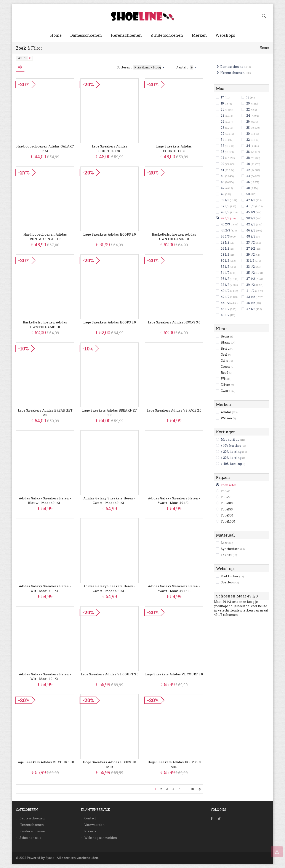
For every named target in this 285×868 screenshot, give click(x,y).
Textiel (229, 555)
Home (56, 35)
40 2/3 (225, 224)
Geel (226, 354)
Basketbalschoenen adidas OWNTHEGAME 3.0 (174, 237)
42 (248, 170)
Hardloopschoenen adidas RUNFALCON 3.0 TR (45, 237)
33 (223, 146)
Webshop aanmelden (101, 838)
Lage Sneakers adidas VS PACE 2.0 (174, 410)
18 (248, 97)
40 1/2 (225, 291)
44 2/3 (225, 230)
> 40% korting (231, 464)
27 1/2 (251, 248)
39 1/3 (225, 200)
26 (248, 121)
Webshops (225, 35)
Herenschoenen (126, 35)
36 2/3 (225, 236)
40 (248, 164)
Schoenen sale (30, 838)
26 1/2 (225, 248)
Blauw (228, 342)
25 (223, 121)
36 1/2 (225, 279)
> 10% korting (231, 446)
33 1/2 (251, 267)
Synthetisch (233, 549)
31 (222, 140)
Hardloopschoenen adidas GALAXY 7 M (45, 148)
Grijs (227, 360)
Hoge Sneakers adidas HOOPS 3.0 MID (109, 764)
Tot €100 (227, 503)
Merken (199, 35)
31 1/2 (250, 261)
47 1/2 (251, 309)
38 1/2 (225, 285)
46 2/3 (251, 230)
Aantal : (187, 67)
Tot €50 (226, 497)
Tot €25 (226, 491)
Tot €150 (227, 509)
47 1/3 (251, 200)
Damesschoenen (86, 35)
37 (223, 158)
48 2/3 (251, 236)
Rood (227, 373)
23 (223, 115)
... (186, 789)
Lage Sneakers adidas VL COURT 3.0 (110, 674)
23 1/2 (251, 242)
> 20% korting (231, 452)
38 (248, 158)
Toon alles (229, 485)
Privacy (90, 831)
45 (223, 182)
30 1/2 (225, 261)
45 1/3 (251, 212)
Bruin (227, 348)
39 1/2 (251, 285)
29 (223, 134)
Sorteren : (141, 67)
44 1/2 (225, 303)
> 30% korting (231, 458)
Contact (90, 818)
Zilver (227, 385)
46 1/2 (225, 309)
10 (192, 789)
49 (223, 194)
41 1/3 (250, 206)
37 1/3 (225, 206)
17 (222, 97)
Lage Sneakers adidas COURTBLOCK (110, 148)
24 (248, 115)
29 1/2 (251, 254)
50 (248, 194)
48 (248, 188)
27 (223, 128)
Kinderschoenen (167, 35)
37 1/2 (251, 279)
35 (223, 152)
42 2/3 (251, 224)
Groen (227, 367)
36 (248, 152)
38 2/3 (251, 218)
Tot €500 (227, 515)
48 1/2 (225, 315)
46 (248, 182)
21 (222, 109)
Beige (227, 336)
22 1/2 (225, 242)
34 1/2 (225, 273)
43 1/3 (225, 212)
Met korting (230, 440)
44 (248, 176)
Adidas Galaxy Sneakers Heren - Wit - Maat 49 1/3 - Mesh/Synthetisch (45, 591)
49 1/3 (25, 58)
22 (248, 109)
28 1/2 (225, 254)
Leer (227, 543)
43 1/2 (251, 297)
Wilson (228, 418)
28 (248, 128)
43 (223, 176)
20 (248, 103)
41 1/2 (250, 291)
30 (248, 134)
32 (248, 140)
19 (222, 103)
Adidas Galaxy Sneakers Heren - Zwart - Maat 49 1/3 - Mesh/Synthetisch (109, 503)
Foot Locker (232, 576)
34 (248, 146)
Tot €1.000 (228, 521)
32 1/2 (225, 267)
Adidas (229, 412)
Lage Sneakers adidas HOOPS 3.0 (110, 234)
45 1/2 (251, 303)
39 (223, 164)
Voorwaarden (94, 825)
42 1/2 (225, 297)
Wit (226, 379)
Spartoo (230, 582)
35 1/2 (251, 273)
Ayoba (50, 858)
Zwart (228, 391)
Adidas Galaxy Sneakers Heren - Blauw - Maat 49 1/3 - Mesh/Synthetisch (45, 503)
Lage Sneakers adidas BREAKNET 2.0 (45, 413)
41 (222, 170)
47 (223, 188)
